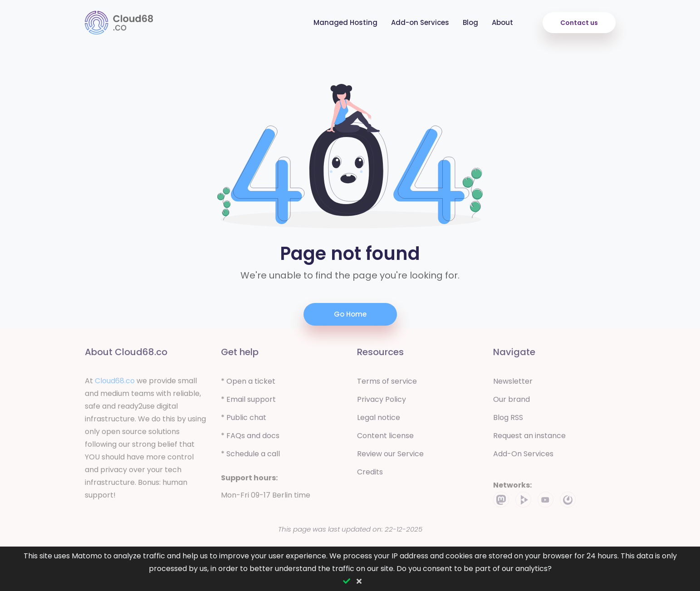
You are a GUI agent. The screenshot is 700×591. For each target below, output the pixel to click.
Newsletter (513, 383)
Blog (470, 22)
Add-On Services (523, 456)
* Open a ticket (248, 383)
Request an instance (529, 438)
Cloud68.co (115, 383)
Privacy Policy (382, 402)
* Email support (248, 402)
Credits (370, 474)
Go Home (350, 314)
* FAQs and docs (250, 438)
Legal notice (379, 420)
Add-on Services (420, 22)
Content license (385, 438)
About (502, 22)
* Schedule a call (250, 456)
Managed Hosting (345, 22)
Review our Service (390, 456)
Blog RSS (508, 420)
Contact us (579, 23)
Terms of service (387, 383)
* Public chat (244, 420)
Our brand (512, 402)
